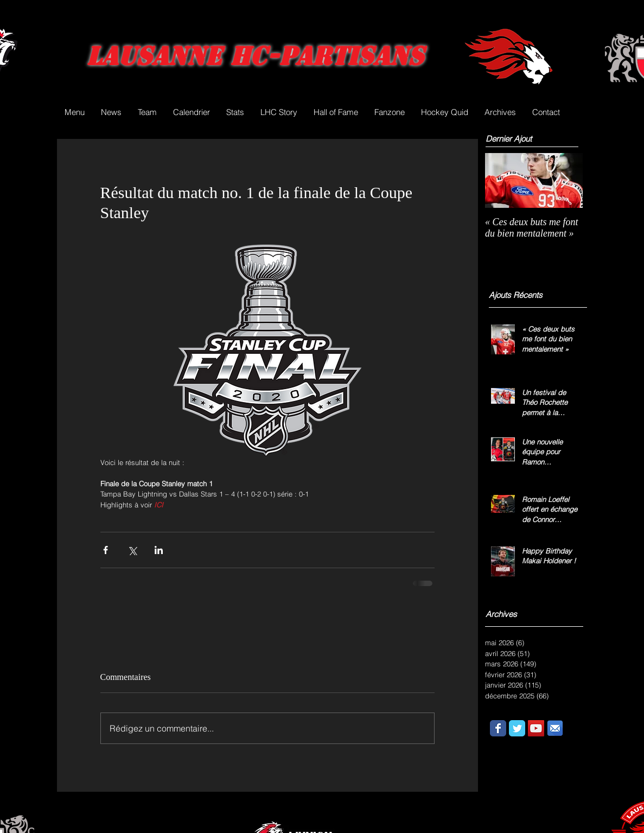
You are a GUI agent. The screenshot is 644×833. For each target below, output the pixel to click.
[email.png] (555, 728)
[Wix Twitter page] (517, 728)
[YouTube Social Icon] (536, 728)
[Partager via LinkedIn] (159, 550)
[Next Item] (565, 180)
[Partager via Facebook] (106, 550)
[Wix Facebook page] (498, 728)
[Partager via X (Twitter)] (132, 550)
